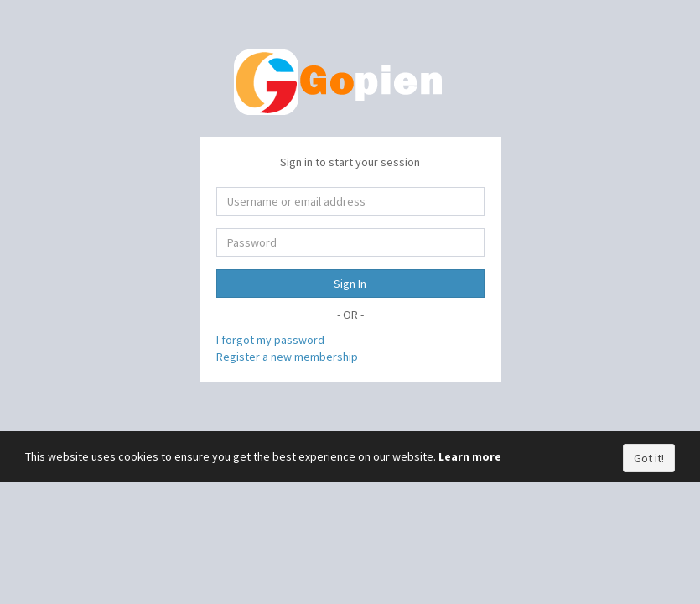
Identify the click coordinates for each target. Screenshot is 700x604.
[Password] (350, 242)
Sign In (350, 284)
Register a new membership (287, 357)
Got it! (649, 458)
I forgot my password (270, 340)
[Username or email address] (350, 201)
